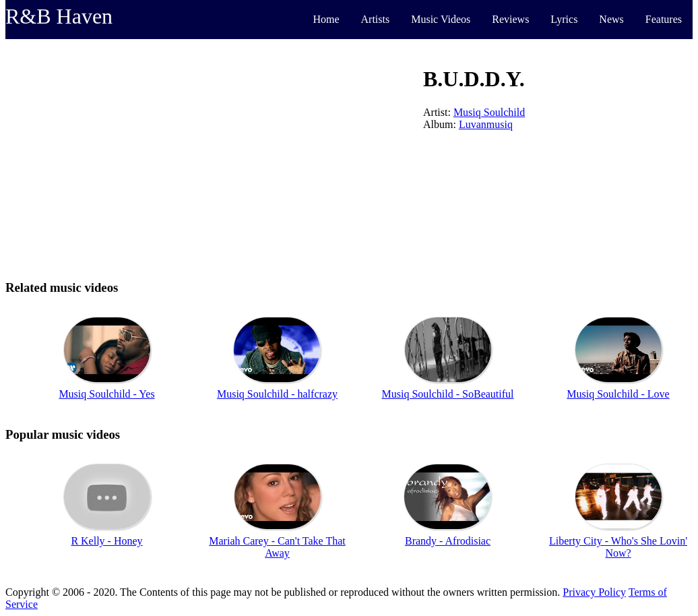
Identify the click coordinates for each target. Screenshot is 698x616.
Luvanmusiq (486, 124)
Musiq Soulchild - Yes (106, 394)
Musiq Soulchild (489, 112)
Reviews (510, 19)
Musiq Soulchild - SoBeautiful (448, 394)
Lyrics (564, 19)
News (611, 19)
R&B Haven (59, 16)
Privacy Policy (594, 592)
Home (326, 19)
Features (664, 19)
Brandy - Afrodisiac (448, 541)
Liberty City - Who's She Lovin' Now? (618, 547)
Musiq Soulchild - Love (618, 394)
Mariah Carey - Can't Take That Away (277, 547)
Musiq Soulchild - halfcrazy (277, 394)
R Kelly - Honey (106, 541)
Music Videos (441, 19)
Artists (376, 19)
